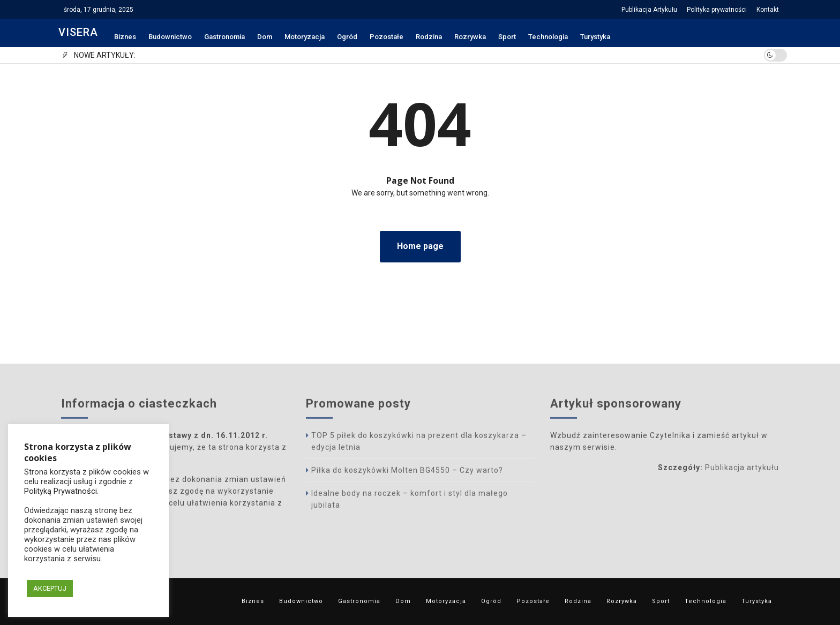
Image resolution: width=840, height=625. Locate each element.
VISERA (78, 32)
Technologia (548, 37)
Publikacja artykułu (742, 469)
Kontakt (768, 10)
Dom (265, 37)
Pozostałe (387, 37)
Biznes (125, 37)
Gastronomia (224, 37)
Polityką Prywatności (61, 491)
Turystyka (595, 37)
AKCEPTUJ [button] (50, 588)
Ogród (347, 37)
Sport (507, 37)
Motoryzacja (305, 37)
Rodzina (429, 37)
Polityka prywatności (717, 10)
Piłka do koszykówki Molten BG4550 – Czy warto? (407, 472)
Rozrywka (470, 37)
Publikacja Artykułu (649, 10)
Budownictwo (170, 37)
